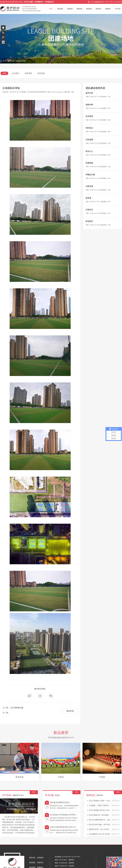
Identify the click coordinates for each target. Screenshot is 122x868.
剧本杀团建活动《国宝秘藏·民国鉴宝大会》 (105, 815)
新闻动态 (99, 9)
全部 (4, 73)
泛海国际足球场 (21, 61)
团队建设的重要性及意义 (60, 802)
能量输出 (108, 9)
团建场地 (79, 9)
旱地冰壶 (20, 777)
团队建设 (60, 9)
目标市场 (89, 186)
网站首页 (32, 858)
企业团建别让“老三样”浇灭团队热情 (102, 834)
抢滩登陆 (89, 163)
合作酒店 (15, 73)
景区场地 (41, 73)
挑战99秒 (89, 105)
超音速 (88, 198)
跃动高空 (89, 221)
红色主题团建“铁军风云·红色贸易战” (102, 810)
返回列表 (70, 711)
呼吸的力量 (90, 175)
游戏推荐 (70, 9)
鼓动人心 (89, 151)
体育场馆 (11, 61)
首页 (51, 9)
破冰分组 (89, 93)
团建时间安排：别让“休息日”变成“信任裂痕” (105, 829)
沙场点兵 (89, 210)
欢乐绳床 (89, 116)
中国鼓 (102, 777)
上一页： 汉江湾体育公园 (13, 708)
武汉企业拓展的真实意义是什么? (63, 827)
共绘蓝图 (89, 140)
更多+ (34, 792)
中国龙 (61, 777)
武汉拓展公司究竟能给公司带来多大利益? (67, 815)
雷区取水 (89, 128)
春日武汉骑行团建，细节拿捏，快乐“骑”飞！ (105, 825)
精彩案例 (89, 9)
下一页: (6, 713)
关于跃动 (118, 9)
